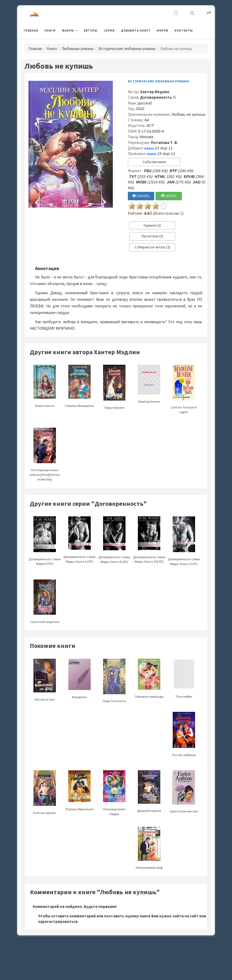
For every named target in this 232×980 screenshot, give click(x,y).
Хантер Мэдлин (155, 92)
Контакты (184, 31)
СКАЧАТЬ (141, 196)
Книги (50, 31)
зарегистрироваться (58, 921)
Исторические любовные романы (127, 49)
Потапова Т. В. (164, 142)
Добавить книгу (136, 31)
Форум (162, 31)
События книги (154, 162)
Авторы (91, 31)
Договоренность (156, 97)
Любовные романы (78, 49)
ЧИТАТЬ (169, 196)
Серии (109, 31)
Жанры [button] (68, 31)
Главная (31, 31)
